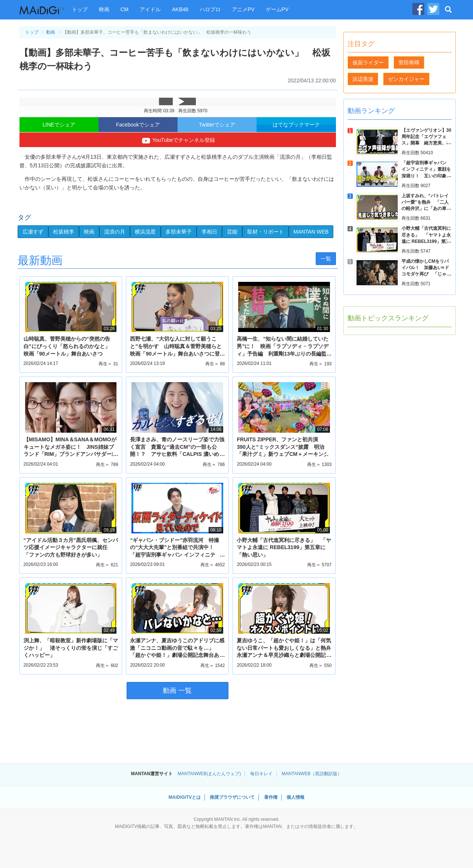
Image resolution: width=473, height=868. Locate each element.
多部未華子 (179, 232)
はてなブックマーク (296, 125)
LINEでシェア (59, 125)
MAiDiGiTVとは (185, 797)
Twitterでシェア (217, 125)
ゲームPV (277, 9)
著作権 (271, 797)
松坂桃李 (64, 232)
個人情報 (295, 797)
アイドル (150, 9)
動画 (51, 32)
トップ (80, 9)
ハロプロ (210, 9)
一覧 (326, 259)
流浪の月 (115, 232)
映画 (104, 9)
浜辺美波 (363, 79)
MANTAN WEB (311, 232)
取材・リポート (266, 232)
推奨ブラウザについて (232, 797)
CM (125, 9)
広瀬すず (33, 232)
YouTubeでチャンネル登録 (177, 141)
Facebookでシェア (138, 125)
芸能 (232, 232)
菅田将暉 (409, 63)
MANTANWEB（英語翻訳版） (312, 774)
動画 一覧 (177, 691)
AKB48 (180, 9)
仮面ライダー (368, 63)
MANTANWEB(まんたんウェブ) (209, 774)
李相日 (209, 232)
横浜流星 (145, 232)
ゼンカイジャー (406, 79)
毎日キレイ (261, 774)
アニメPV (243, 9)
